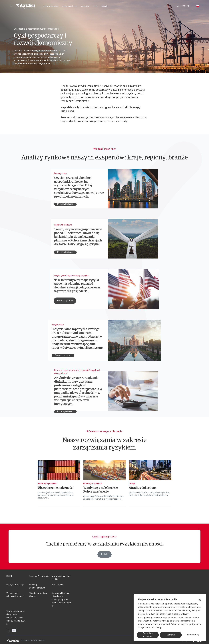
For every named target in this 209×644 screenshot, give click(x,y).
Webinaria (85, 6)
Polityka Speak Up (15, 585)
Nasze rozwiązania (51, 6)
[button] (11, 6)
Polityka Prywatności (39, 576)
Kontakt (105, 6)
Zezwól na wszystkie (148, 635)
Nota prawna (58, 585)
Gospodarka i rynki (70, 6)
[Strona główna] (25, 6)
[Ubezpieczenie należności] (59, 486)
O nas (95, 6)
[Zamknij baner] (200, 601)
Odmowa (171, 635)
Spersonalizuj (193, 635)
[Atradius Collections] (150, 486)
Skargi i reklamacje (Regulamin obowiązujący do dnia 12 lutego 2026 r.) (16, 618)
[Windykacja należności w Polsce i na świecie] (104, 486)
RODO (9, 576)
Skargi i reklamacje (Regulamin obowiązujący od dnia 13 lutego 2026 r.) (61, 600)
